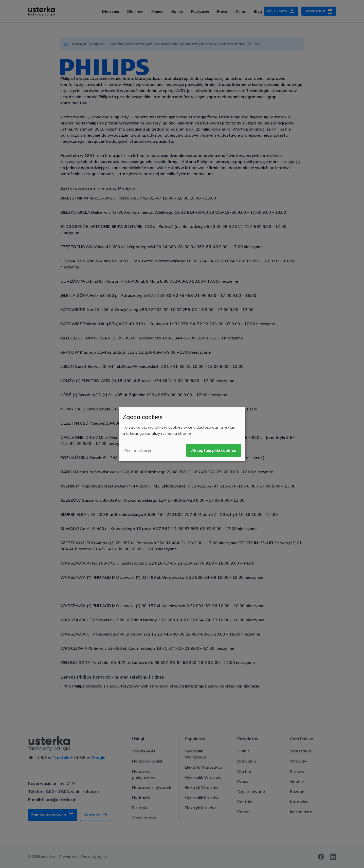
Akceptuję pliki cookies (214, 450)
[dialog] (182, 434)
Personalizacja (138, 450)
